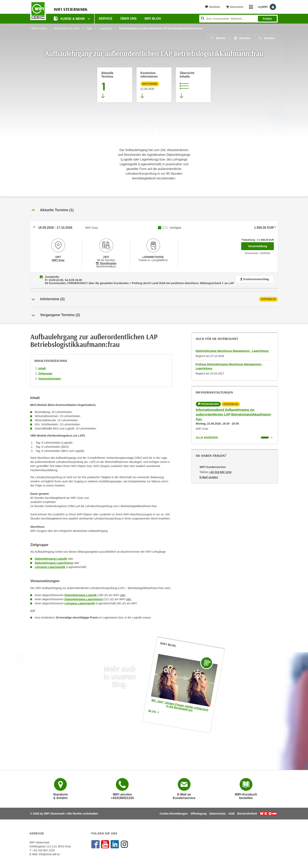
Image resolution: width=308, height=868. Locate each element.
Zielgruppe (45, 373)
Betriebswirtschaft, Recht (67, 28)
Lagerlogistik (105, 28)
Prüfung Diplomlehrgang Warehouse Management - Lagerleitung (229, 366)
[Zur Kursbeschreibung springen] (193, 85)
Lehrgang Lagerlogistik (50, 567)
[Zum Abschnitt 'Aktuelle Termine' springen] (115, 85)
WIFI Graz (58, 260)
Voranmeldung (261, 245)
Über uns (128, 19)
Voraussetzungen (50, 379)
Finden (267, 19)
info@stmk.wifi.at (49, 854)
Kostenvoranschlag (254, 279)
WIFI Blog (153, 19)
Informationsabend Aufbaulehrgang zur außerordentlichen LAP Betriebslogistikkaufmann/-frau (234, 414)
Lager (89, 28)
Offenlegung (199, 814)
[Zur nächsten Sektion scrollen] (154, 130)
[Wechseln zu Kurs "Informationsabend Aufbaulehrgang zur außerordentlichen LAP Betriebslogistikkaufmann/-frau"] (265, 438)
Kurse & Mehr (70, 18)
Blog (154, 711)
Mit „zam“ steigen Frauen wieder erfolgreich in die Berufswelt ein (180, 705)
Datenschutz (218, 814)
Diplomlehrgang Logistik (51, 559)
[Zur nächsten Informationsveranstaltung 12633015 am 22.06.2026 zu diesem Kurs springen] (154, 85)
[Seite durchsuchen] (238, 19)
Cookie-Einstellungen (174, 814)
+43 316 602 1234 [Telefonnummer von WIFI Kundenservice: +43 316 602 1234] (220, 472)
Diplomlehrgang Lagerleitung (54, 563)
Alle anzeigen (207, 438)
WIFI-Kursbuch (39, 28)
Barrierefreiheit (247, 814)
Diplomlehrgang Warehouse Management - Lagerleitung (232, 351)
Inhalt (42, 368)
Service (105, 19)
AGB (231, 814)
